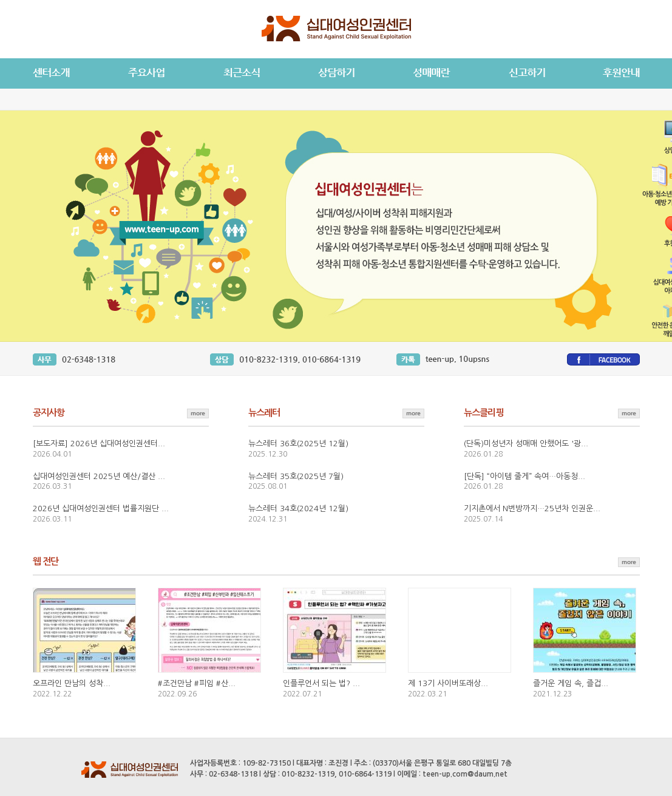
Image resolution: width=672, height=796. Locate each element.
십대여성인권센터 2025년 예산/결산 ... (99, 476)
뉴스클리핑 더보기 (629, 412)
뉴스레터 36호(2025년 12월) (298, 444)
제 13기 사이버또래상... (448, 683)
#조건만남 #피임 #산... (197, 683)
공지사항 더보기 (198, 412)
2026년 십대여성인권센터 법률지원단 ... (101, 509)
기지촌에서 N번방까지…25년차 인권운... (532, 509)
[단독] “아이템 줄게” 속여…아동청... (524, 476)
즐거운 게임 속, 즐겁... (571, 683)
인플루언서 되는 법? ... (321, 683)
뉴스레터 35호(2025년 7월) (296, 476)
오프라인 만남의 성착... (72, 683)
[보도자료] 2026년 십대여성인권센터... (99, 444)
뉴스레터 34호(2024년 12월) (298, 509)
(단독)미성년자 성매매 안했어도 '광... (526, 444)
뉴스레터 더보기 (413, 412)
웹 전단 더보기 (629, 561)
